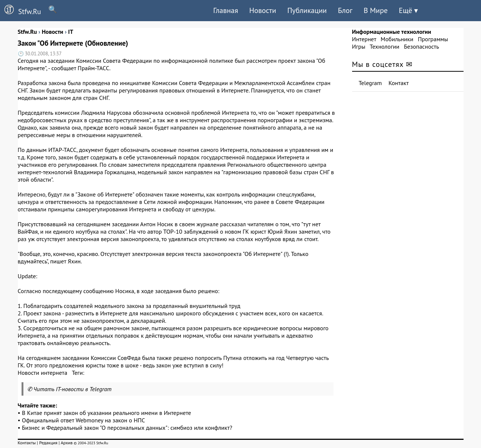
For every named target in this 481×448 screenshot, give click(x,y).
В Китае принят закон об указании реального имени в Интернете (106, 413)
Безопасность (422, 46)
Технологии (384, 46)
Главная (226, 10)
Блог (345, 10)
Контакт (399, 83)
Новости (263, 10)
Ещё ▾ (408, 10)
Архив (66, 443)
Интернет (364, 39)
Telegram (370, 83)
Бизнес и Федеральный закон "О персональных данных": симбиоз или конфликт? (127, 428)
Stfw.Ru (20, 10)
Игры (359, 46)
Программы (433, 39)
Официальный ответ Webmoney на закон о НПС (83, 420)
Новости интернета (43, 373)
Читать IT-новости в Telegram (73, 389)
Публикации (307, 10)
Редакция (48, 443)
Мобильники (397, 39)
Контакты (27, 443)
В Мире (376, 10)
